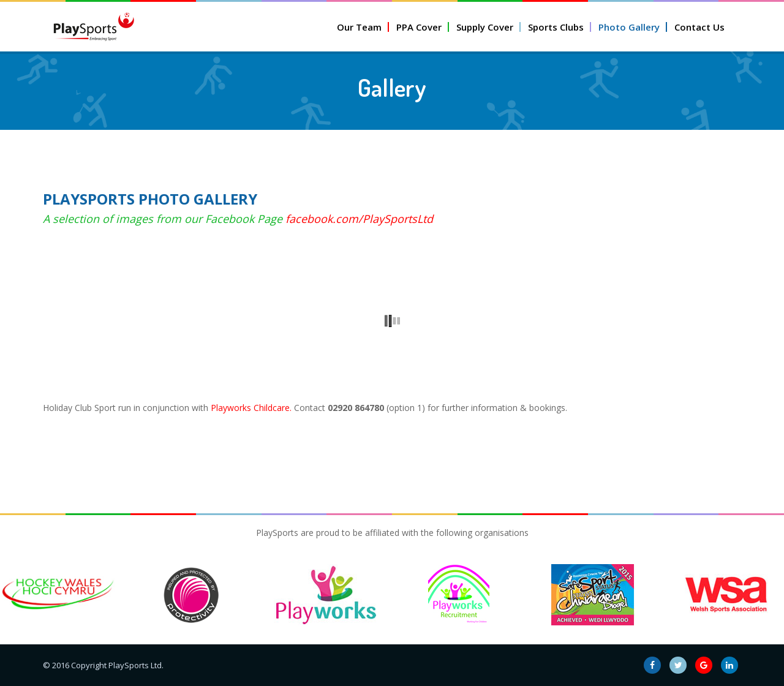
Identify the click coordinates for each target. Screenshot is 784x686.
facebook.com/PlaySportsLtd (359, 219)
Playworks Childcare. (251, 408)
